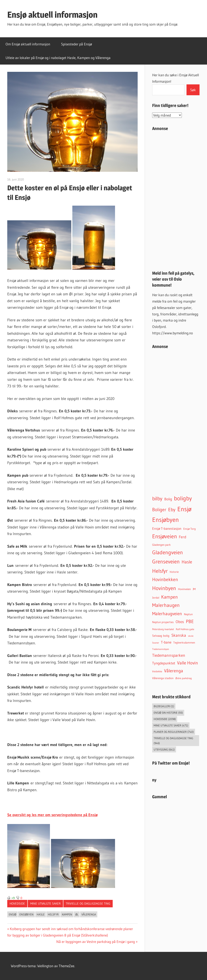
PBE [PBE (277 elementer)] (190, 621)
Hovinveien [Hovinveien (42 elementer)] (184, 589)
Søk (193, 90)
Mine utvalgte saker (45, 904)
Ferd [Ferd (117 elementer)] (183, 537)
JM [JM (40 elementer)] (194, 589)
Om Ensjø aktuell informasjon (28, 44)
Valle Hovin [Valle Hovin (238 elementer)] (188, 663)
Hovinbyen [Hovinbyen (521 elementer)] (164, 588)
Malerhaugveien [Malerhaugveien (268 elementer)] (167, 614)
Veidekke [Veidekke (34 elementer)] (157, 671)
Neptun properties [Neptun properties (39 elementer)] (163, 622)
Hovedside (17, 904)
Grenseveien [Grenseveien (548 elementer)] (166, 562)
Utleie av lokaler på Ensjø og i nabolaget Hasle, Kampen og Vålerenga (58, 58)
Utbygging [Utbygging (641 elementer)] (164, 749)
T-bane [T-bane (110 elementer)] (166, 642)
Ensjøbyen (26, 914)
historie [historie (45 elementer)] (174, 572)
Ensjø (12, 914)
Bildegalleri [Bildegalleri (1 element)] (164, 706)
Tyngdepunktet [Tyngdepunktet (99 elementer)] (164, 663)
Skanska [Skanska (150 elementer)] (179, 635)
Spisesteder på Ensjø (77, 44)
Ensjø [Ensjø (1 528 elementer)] (184, 509)
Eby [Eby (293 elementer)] (172, 510)
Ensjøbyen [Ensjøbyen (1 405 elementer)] (165, 520)
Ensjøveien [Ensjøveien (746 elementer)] (165, 536)
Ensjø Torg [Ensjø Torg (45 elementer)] (190, 529)
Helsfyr (53, 914)
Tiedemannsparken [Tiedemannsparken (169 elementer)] (169, 655)
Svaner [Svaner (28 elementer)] (156, 643)
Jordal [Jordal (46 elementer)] (156, 598)
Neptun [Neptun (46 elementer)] (188, 614)
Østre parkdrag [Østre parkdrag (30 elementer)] (184, 678)
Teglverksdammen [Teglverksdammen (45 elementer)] (184, 643)
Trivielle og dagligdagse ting (88, 904)
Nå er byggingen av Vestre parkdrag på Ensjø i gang (96, 942)
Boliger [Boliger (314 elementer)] (159, 509)
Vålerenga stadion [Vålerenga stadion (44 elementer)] (163, 678)
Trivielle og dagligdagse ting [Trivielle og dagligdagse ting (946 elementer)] (173, 741)
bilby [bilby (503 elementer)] (157, 498)
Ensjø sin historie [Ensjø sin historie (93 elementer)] (168, 713)
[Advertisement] (176, 199)
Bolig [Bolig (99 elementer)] (168, 499)
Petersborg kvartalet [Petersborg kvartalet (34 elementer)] (163, 629)
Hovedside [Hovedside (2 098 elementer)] (165, 719)
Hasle (41, 914)
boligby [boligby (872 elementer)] (183, 498)
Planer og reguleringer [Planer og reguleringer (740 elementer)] (174, 732)
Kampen (67, 914)
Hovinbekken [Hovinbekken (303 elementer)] (165, 579)
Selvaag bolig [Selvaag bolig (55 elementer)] (161, 636)
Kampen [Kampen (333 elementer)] (169, 597)
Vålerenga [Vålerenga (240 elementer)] (174, 671)
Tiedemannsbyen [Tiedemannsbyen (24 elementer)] (161, 649)
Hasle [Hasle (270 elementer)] (187, 562)
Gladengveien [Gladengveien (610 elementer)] (168, 552)
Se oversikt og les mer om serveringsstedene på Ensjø (52, 815)
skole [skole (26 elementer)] (191, 636)
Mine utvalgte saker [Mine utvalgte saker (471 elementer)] (171, 725)
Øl (77, 914)
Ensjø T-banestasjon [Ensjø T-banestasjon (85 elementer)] (167, 528)
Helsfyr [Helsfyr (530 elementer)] (160, 571)
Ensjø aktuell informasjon (52, 15)
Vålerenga (89, 914)
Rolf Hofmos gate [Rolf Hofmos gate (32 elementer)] (185, 629)
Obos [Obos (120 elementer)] (180, 622)
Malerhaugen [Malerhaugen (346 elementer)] (166, 605)
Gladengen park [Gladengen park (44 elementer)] (161, 545)
